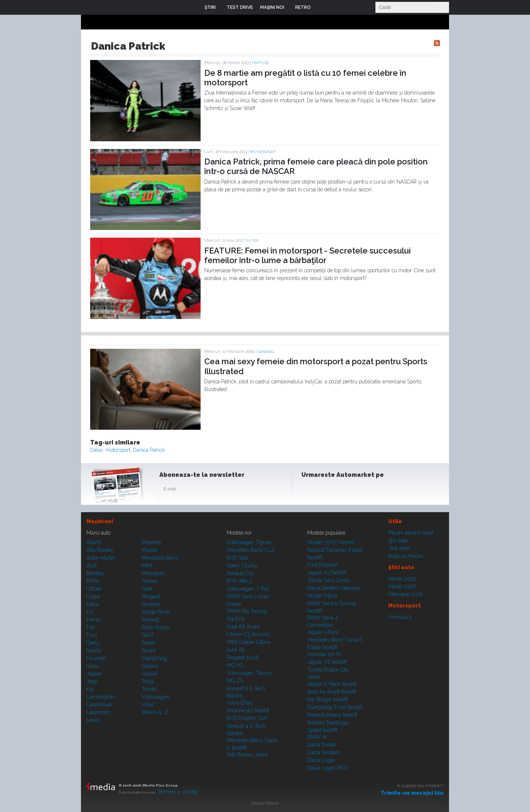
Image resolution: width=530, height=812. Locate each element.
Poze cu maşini (406, 556)
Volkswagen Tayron (249, 673)
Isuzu (93, 666)
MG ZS (235, 681)
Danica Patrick (149, 450)
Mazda (149, 550)
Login (322, 7)
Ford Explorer (323, 565)
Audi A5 (236, 650)
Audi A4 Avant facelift (332, 692)
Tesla (148, 681)
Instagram (327, 490)
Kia (90, 689)
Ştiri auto (398, 540)
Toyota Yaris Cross (328, 580)
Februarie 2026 (406, 594)
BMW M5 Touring (247, 611)
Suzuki (149, 674)
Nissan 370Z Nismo (331, 542)
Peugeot (151, 596)
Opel (147, 589)
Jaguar (94, 674)
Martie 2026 (402, 586)
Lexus (93, 720)
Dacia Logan (321, 760)
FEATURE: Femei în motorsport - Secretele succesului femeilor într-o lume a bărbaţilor (308, 255)
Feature (261, 63)
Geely (93, 643)
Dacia (93, 604)
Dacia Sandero (324, 752)
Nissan (150, 581)
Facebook (309, 490)
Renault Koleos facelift (332, 715)
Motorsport (263, 152)
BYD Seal (238, 558)
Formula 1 (400, 617)
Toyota (149, 689)
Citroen (94, 589)
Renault (150, 620)
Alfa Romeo (100, 550)
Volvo (148, 705)
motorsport (118, 450)
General (266, 352)
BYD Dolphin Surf (247, 718)
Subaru (150, 666)
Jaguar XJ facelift (327, 572)
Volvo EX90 (240, 703)
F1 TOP (252, 240)
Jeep (92, 681)
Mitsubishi (153, 573)
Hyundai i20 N (324, 654)
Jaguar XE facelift (327, 662)
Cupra (93, 596)
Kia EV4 (236, 619)
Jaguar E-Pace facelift (332, 684)
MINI (147, 565)
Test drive (399, 548)
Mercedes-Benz (160, 558)
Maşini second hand (411, 533)
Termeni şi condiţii (178, 792)
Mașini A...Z (155, 712)
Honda (94, 650)
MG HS (235, 665)
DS (90, 612)
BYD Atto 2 (239, 581)
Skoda (149, 643)
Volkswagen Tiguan (249, 542)
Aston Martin (101, 558)
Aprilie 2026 (402, 579)
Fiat (91, 627)
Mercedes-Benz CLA (250, 550)
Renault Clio (240, 573)
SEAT (148, 635)
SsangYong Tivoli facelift (335, 707)
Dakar (97, 450)
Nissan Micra (322, 596)
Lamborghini (101, 697)
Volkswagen (156, 697)
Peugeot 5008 (243, 657)
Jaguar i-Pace (323, 632)
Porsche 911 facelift (248, 710)
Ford (92, 635)
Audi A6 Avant (243, 627)
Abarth (94, 542)
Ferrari (94, 620)
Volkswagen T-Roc (248, 589)
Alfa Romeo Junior (248, 755)
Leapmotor (99, 712)
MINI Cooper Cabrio (249, 642)
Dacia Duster (322, 745)
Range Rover (156, 612)
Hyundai (96, 658)
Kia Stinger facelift (328, 699)
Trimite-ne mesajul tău (412, 793)
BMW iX (317, 737)
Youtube (345, 490)
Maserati (151, 542)
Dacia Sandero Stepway (334, 588)
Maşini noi (100, 521)
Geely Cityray (242, 565)
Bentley (95, 573)
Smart (149, 650)
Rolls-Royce (156, 627)
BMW (93, 581)
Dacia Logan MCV (328, 768)
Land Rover (99, 705)
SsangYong (154, 658)
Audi (92, 565)
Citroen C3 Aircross (248, 634)
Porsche (151, 604)
